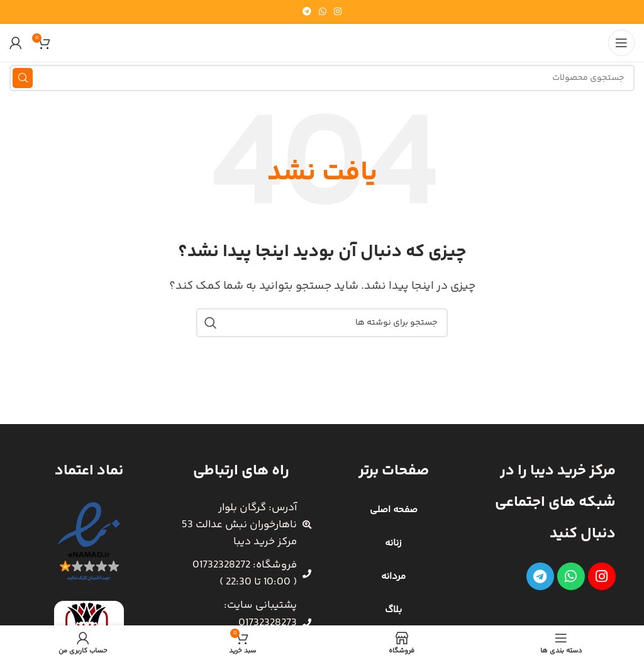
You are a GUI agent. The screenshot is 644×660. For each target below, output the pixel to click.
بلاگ (393, 610)
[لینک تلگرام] (307, 12)
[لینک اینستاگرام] (338, 12)
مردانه (393, 577)
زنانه (393, 543)
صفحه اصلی (394, 510)
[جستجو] (322, 78)
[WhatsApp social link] (323, 12)
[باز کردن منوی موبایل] (621, 43)
